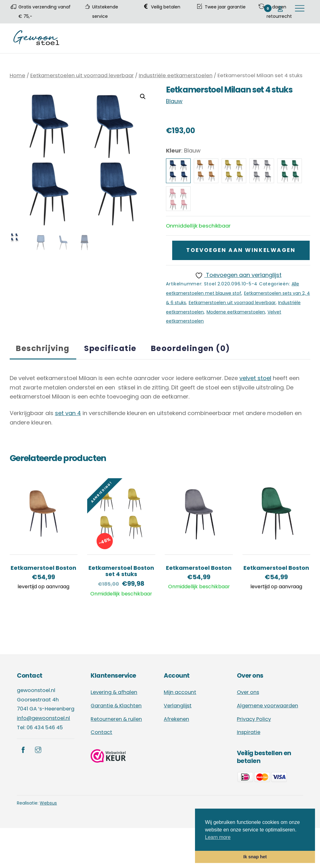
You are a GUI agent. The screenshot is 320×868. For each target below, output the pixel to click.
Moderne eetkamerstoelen (236, 312)
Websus (48, 803)
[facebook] (23, 749)
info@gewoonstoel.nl (43, 718)
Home (17, 75)
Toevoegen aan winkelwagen (241, 250)
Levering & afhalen (114, 692)
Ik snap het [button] (255, 857)
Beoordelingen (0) (190, 348)
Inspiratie (249, 732)
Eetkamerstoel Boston (43, 568)
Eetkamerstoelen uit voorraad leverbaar (82, 75)
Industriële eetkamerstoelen (176, 75)
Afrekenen (176, 719)
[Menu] (300, 8)
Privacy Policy (254, 719)
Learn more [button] (218, 837)
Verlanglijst (178, 706)
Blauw (174, 101)
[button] (143, 97)
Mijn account (180, 692)
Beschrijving (43, 348)
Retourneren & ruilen (116, 719)
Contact (101, 732)
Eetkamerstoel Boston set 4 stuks (121, 571)
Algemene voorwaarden (267, 706)
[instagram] (38, 749)
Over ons (248, 692)
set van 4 (68, 413)
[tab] (43, 348)
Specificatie (110, 348)
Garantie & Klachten (116, 706)
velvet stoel (255, 378)
